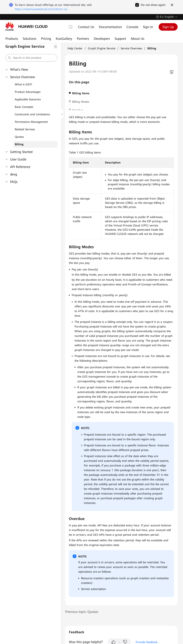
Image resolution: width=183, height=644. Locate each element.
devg (14, 174)
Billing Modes (81, 102)
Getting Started (21, 152)
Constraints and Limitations (32, 114)
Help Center (75, 48)
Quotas (19, 137)
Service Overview (22, 77)
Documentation (110, 27)
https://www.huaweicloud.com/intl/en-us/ (41, 9)
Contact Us (86, 27)
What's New (19, 69)
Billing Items (81, 93)
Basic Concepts (24, 107)
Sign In (148, 27)
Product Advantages (28, 92)
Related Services (25, 129)
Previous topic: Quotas (82, 612)
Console (132, 27)
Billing (19, 144)
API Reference (20, 167)
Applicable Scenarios (28, 99)
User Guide (18, 159)
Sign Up (168, 27)
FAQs (14, 182)
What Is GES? (23, 84)
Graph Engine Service (102, 48)
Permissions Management (31, 122)
